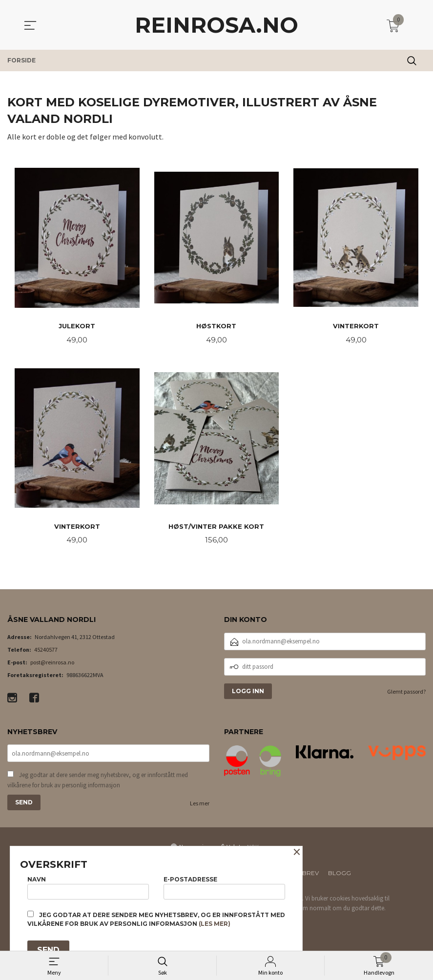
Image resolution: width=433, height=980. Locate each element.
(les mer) (215, 924)
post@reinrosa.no (52, 664)
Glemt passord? (406, 693)
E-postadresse (224, 886)
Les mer (200, 807)
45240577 (46, 651)
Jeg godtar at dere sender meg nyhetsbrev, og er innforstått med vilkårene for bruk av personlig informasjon (98, 783)
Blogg (340, 876)
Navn (88, 886)
